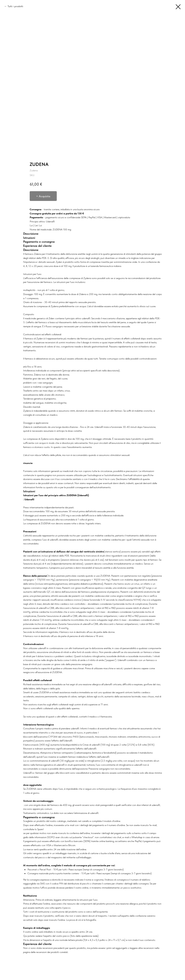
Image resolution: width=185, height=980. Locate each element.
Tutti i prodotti (15, 6)
